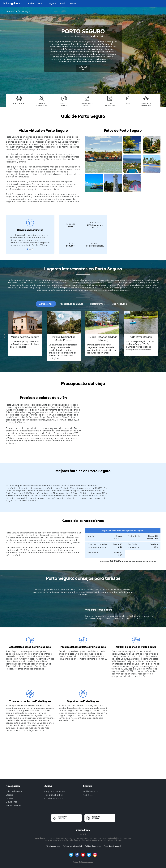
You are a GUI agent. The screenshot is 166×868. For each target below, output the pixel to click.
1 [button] (27, 249)
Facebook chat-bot (54, 798)
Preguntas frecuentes (55, 791)
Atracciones (46, 304)
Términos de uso (53, 846)
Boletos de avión (14, 791)
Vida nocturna (119, 304)
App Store (88, 795)
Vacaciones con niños (71, 304)
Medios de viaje (13, 805)
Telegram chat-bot (53, 795)
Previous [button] (5, 336)
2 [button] (30, 249)
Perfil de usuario (91, 791)
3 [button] (33, 249)
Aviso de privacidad (112, 846)
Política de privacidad (72, 846)
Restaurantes (97, 304)
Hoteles (9, 798)
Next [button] (161, 336)
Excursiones (11, 802)
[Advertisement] (83, 761)
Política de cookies (93, 846)
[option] (25, 334)
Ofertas (9, 795)
